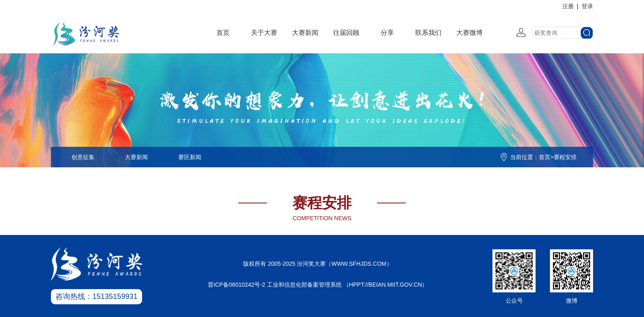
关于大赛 (264, 33)
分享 (387, 33)
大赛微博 (469, 33)
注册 (568, 6)
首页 (223, 33)
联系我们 (428, 33)
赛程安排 (565, 157)
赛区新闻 (190, 157)
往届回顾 (346, 33)
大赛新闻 (305, 33)
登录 (587, 6)
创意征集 (83, 157)
